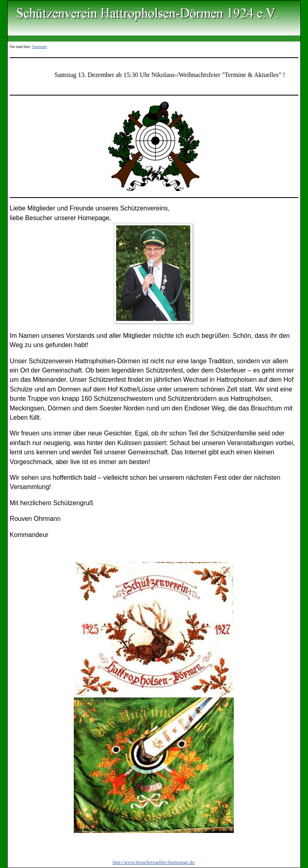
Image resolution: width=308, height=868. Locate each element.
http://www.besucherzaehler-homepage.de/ (154, 862)
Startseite (39, 47)
